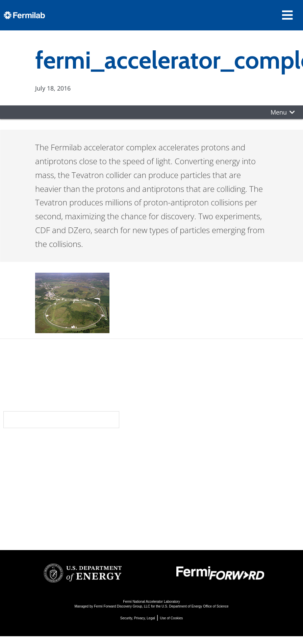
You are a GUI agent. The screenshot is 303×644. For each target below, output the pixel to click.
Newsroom (71, 471)
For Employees (73, 510)
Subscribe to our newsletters (61, 419)
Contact (67, 485)
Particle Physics (178, 465)
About (62, 444)
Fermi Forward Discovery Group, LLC (122, 606)
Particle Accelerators (186, 475)
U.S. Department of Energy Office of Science (195, 606)
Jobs (57, 529)
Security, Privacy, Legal (138, 618)
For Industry (69, 519)
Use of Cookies (171, 618)
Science (169, 444)
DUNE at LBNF (176, 456)
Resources (72, 498)
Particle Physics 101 (184, 502)
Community (71, 458)
